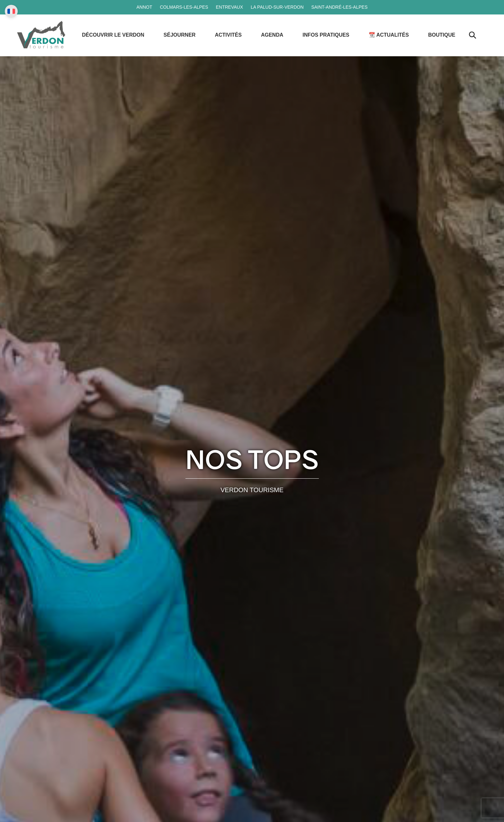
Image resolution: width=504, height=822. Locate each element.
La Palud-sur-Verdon (277, 7)
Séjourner (180, 35)
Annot (144, 7)
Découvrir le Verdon (113, 35)
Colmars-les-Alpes (184, 7)
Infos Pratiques (326, 35)
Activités (228, 35)
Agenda (272, 35)
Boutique (442, 35)
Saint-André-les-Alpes (339, 7)
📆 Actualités (389, 35)
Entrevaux (229, 7)
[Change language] (11, 11)
